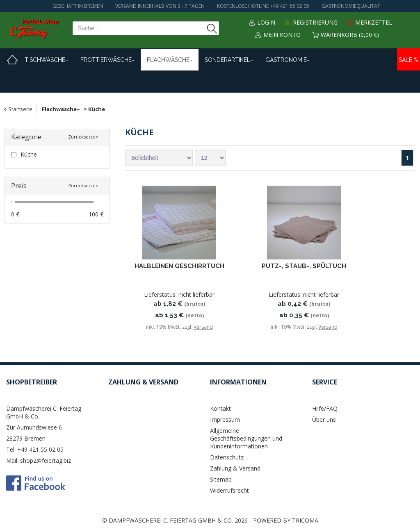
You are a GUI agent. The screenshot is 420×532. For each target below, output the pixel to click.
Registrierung (315, 22)
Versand (203, 327)
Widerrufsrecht (229, 490)
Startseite (20, 109)
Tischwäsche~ (46, 60)
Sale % (409, 60)
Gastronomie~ (288, 60)
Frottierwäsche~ (107, 60)
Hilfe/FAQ (325, 408)
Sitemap (221, 479)
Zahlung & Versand (235, 468)
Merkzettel (374, 22)
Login (266, 22)
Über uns (324, 419)
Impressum (225, 419)
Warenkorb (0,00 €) (350, 35)
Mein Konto (282, 35)
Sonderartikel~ (229, 60)
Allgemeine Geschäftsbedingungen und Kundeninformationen (246, 438)
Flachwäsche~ (170, 60)
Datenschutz (227, 457)
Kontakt (220, 408)
